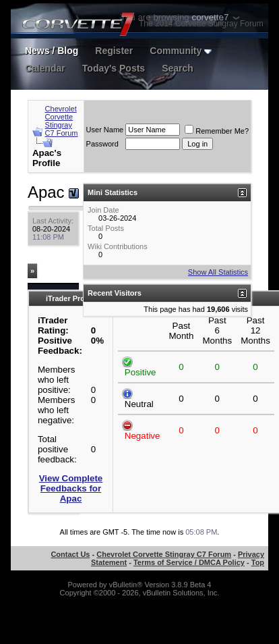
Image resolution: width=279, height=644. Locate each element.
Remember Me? (217, 131)
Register (114, 51)
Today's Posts (114, 68)
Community (181, 51)
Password (102, 144)
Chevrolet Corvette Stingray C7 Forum (62, 121)
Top (258, 562)
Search (178, 68)
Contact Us (70, 554)
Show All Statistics (218, 272)
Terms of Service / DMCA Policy (189, 562)
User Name (105, 130)
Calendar (45, 68)
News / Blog (52, 51)
